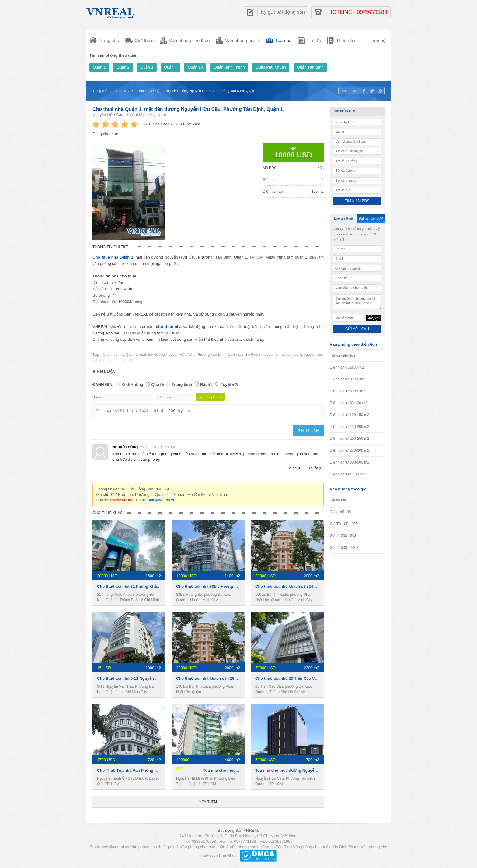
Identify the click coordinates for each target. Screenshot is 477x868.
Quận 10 (195, 67)
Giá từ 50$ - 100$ (344, 548)
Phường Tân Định (211, 355)
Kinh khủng (132, 385)
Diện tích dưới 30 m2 (347, 367)
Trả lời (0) (315, 470)
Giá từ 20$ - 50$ (343, 536)
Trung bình (182, 385)
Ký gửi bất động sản (283, 12)
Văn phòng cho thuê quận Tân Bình (261, 849)
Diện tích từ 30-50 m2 (347, 379)
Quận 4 (170, 67)
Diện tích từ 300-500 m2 (350, 462)
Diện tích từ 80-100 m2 (348, 403)
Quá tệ (157, 385)
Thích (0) (295, 470)
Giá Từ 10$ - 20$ (344, 524)
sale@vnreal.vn (162, 502)
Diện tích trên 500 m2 (347, 474)
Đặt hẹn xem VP (371, 218)
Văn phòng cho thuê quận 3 (204, 849)
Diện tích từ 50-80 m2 (347, 391)
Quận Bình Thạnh (229, 67)
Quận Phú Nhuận (271, 67)
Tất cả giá (338, 500)
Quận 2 (123, 67)
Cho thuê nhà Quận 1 (120, 355)
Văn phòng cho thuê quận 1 (155, 849)
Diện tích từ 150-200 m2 (350, 427)
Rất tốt (206, 385)
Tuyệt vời (229, 385)
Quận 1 (99, 67)
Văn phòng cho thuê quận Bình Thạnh (326, 849)
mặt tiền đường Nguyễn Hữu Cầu (167, 355)
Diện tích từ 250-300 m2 (350, 450)
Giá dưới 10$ (340, 512)
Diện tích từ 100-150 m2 (350, 415)
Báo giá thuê (343, 218)
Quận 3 (147, 67)
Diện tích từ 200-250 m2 (350, 439)
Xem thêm (208, 803)
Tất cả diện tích (342, 355)
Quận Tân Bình (310, 67)
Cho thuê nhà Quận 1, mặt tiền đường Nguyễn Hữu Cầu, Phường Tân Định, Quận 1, (188, 109)
